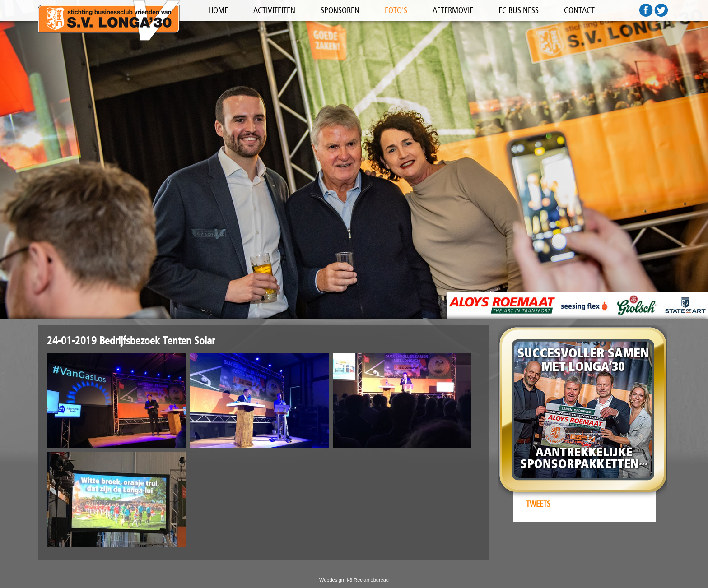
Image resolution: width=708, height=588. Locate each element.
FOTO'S (396, 10)
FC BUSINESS (519, 10)
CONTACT (579, 10)
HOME (218, 10)
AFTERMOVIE (453, 10)
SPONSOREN (340, 10)
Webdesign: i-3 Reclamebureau (354, 580)
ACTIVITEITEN (274, 10)
